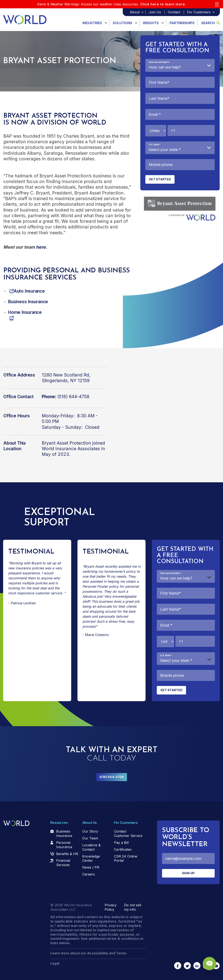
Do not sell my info (133, 907)
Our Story (90, 831)
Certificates (123, 849)
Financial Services (63, 863)
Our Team (90, 838)
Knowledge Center (91, 858)
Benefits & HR (67, 854)
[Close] (217, 4)
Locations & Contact (91, 847)
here (41, 247)
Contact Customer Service (128, 833)
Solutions (122, 23)
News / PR (91, 867)
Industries (92, 23)
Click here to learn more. (163, 4)
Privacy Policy (111, 907)
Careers (89, 874)
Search (211, 23)
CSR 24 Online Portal (126, 858)
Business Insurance (64, 833)
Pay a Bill (121, 843)
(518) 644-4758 (112, 777)
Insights (151, 23)
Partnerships (182, 23)
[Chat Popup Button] (208, 962)
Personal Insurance (64, 845)
